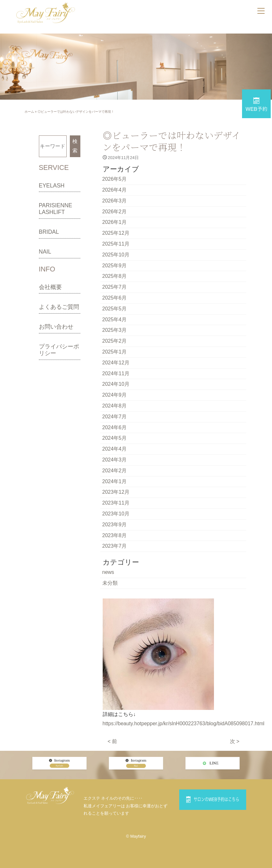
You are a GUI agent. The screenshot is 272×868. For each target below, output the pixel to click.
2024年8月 (115, 406)
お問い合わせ (56, 327)
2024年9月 (115, 395)
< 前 (113, 741)
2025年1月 (115, 352)
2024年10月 (116, 384)
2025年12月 (116, 233)
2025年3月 (115, 330)
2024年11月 (116, 373)
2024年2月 (115, 471)
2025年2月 (115, 341)
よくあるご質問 (59, 307)
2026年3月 (115, 201)
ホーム (29, 112)
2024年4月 (115, 449)
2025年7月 (115, 287)
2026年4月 (115, 190)
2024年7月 (115, 417)
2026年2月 (115, 212)
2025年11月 (116, 244)
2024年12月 (116, 363)
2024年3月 (115, 460)
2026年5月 (115, 179)
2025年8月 (115, 276)
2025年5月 (115, 309)
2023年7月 (115, 546)
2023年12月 (116, 492)
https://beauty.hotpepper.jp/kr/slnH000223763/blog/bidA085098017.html (184, 723)
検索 (75, 146)
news (108, 572)
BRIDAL (49, 232)
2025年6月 (115, 298)
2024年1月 (115, 481)
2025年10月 (116, 255)
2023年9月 (115, 525)
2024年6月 (115, 427)
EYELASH (52, 186)
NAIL (45, 252)
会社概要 (50, 287)
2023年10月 (116, 514)
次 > (235, 741)
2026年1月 (115, 222)
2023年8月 (115, 535)
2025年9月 (115, 266)
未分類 (110, 583)
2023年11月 (116, 503)
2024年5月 (115, 438)
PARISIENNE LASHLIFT (56, 209)
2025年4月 (115, 320)
